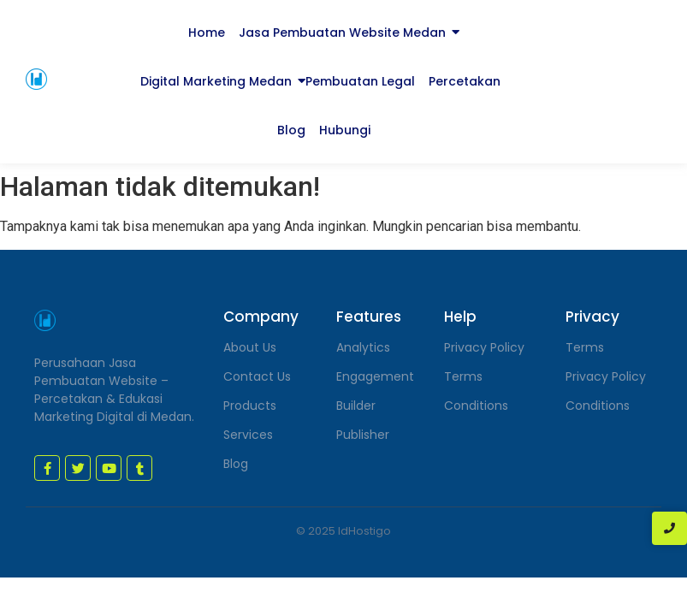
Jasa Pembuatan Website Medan (342, 33)
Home (207, 33)
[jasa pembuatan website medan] (36, 79)
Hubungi (345, 130)
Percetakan (465, 81)
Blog (291, 130)
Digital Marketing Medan (216, 81)
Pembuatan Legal (360, 81)
